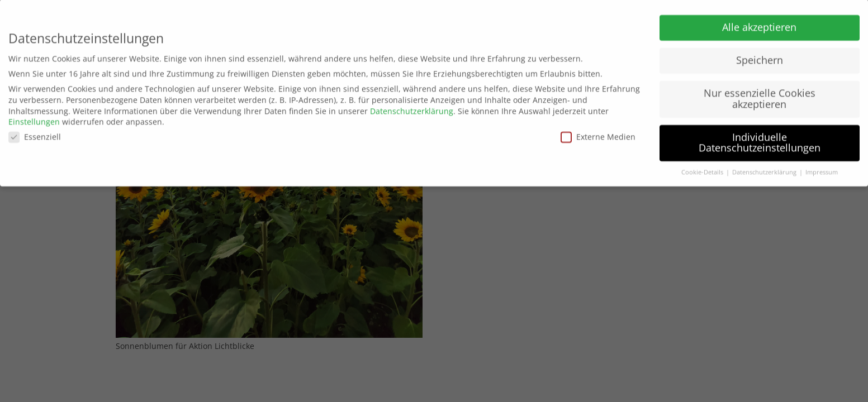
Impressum (822, 169)
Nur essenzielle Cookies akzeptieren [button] (760, 95)
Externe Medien (598, 134)
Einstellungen (34, 119)
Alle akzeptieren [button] (759, 24)
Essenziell (35, 134)
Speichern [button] (760, 57)
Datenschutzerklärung (412, 108)
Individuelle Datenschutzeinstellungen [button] (760, 140)
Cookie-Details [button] (703, 169)
